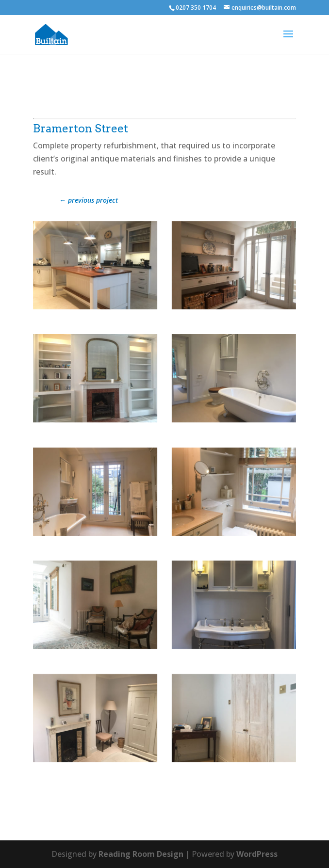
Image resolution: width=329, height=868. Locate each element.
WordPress (257, 854)
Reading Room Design (141, 854)
